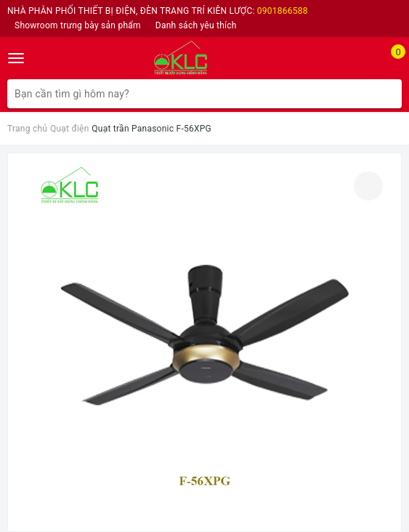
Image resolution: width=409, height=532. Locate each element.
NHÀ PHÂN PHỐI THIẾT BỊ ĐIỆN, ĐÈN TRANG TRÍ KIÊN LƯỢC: (158, 11)
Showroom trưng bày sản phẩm (78, 25)
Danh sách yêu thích (196, 25)
